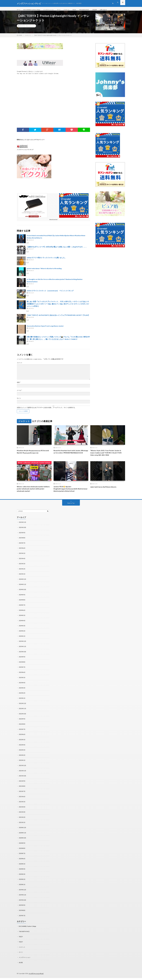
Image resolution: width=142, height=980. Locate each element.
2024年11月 (23, 591)
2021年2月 (22, 821)
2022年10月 (23, 719)
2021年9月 (22, 785)
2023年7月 (22, 673)
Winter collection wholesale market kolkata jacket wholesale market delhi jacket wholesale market (33, 493)
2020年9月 (22, 846)
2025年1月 (22, 580)
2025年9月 (22, 540)
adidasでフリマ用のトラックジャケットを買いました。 (46, 260)
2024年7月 (22, 611)
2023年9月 (22, 662)
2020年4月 (22, 872)
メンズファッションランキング (25, 152)
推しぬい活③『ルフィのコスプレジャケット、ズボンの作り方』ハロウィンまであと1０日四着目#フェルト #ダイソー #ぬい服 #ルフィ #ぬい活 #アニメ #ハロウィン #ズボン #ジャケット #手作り (58, 306)
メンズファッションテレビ (37, 976)
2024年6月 (22, 616)
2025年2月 (22, 575)
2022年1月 (22, 765)
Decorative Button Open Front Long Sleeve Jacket (45, 328)
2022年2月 (22, 760)
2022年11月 (23, 713)
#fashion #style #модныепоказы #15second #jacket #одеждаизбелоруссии (34, 454)
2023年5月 (22, 683)
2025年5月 (22, 560)
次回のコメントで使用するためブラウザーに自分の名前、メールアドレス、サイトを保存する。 (46, 410)
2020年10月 (23, 841)
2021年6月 (22, 800)
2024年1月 (22, 642)
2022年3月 (22, 754)
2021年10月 (23, 780)
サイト (19, 401)
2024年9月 (22, 601)
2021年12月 (23, 770)
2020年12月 (23, 831)
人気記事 (103, 10)
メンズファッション (52, 10)
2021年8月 (22, 790)
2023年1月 (22, 703)
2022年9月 (22, 724)
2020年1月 (22, 887)
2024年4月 (22, 627)
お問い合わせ (113, 10)
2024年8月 (22, 606)
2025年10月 (23, 534)
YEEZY (81, 10)
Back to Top (71, 510)
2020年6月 (22, 862)
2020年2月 (22, 882)
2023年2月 (22, 698)
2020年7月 (22, 857)
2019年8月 (22, 913)
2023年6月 (22, 678)
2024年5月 (22, 621)
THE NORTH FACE (92, 10)
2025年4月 (22, 565)
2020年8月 (22, 852)
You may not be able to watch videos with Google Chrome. (38, 76)
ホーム (19, 10)
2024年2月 (22, 637)
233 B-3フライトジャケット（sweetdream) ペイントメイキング (50, 293)
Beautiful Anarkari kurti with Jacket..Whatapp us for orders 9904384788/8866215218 (66, 456)
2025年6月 (22, 555)
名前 (19, 385)
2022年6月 (22, 739)
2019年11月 (23, 898)
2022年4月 (22, 749)
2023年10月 (23, 657)
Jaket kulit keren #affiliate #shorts (105, 490)
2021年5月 (22, 806)
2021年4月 (22, 811)
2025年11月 (23, 529)
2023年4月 (22, 688)
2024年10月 (23, 596)
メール (19, 393)
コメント (20, 365)
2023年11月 (23, 652)
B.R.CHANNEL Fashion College (33, 10)
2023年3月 (22, 693)
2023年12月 (23, 647)
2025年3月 (22, 570)
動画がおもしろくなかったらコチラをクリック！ (31, 142)
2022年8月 (22, 729)
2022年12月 (23, 708)
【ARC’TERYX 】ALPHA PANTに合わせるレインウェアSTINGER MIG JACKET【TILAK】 (58, 317)
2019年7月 (22, 918)
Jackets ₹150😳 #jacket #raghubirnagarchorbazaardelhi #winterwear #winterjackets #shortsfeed (67, 494)
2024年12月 (23, 586)
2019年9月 (22, 908)
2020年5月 (22, 867)
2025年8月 (22, 545)
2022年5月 (22, 744)
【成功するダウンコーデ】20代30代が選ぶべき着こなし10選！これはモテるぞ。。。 (57, 249)
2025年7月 (22, 550)
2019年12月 (23, 893)
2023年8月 (22, 667)
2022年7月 (22, 734)
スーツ (63, 10)
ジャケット (72, 10)
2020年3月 (22, 877)
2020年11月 (23, 836)
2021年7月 (22, 795)
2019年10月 (23, 903)
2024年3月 (22, 632)
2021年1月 (22, 826)
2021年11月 (23, 775)
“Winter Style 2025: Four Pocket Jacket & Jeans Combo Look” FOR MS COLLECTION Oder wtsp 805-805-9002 (108, 456)
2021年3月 (22, 816)
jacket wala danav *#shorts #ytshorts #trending (44, 271)
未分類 (21, 965)
